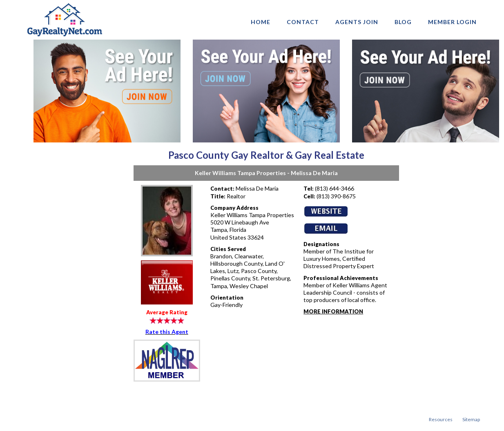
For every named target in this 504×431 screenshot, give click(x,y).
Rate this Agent (167, 332)
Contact (303, 22)
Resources (441, 419)
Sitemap (471, 419)
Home (261, 22)
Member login (452, 22)
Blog (403, 22)
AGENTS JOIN (357, 22)
